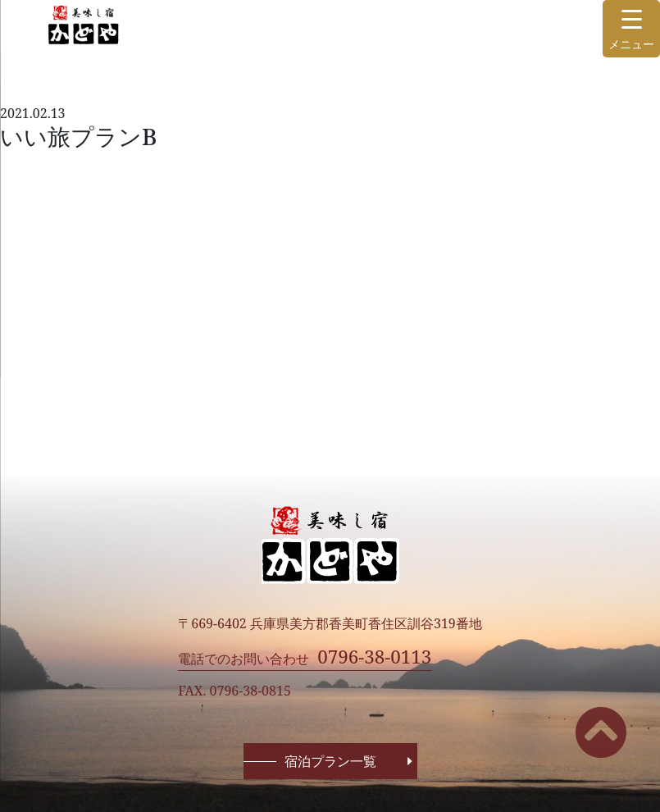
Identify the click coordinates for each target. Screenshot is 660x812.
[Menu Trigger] (631, 29)
